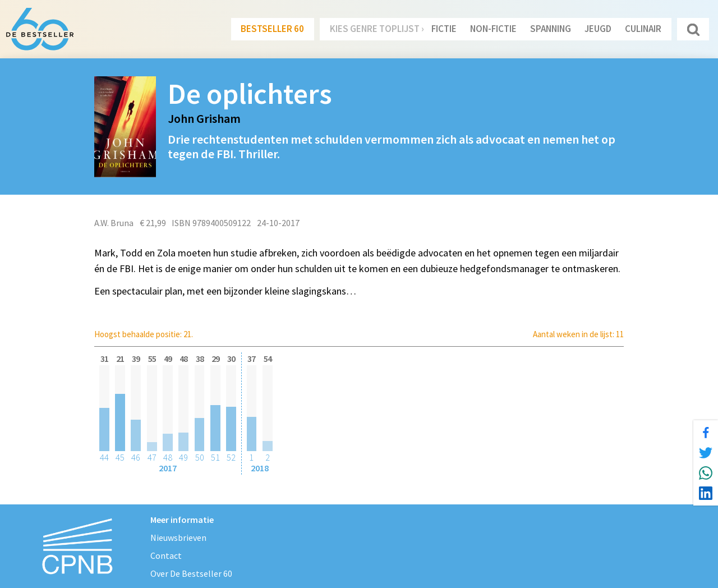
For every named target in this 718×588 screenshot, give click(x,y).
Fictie (444, 29)
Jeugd (598, 29)
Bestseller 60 (272, 29)
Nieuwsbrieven (178, 538)
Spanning (551, 29)
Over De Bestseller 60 (191, 573)
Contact (166, 555)
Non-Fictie (493, 29)
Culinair (643, 29)
